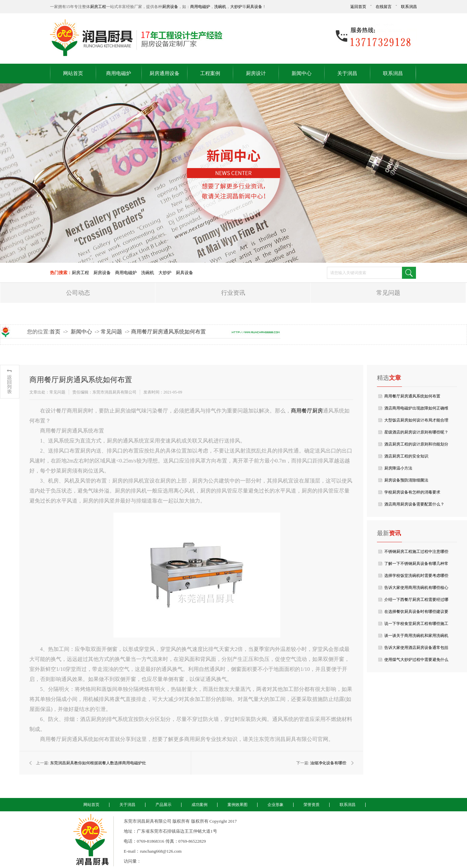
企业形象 (276, 805)
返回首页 (358, 7)
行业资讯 (233, 293)
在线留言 (384, 7)
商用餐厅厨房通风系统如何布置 (168, 332)
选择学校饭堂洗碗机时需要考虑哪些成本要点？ (416, 577)
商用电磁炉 (200, 7)
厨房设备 (170, 7)
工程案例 (210, 73)
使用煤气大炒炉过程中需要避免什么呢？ (416, 661)
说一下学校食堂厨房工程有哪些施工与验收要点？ (416, 625)
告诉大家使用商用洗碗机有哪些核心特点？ (416, 589)
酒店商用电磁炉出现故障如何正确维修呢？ (416, 410)
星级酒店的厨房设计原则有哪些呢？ (416, 432)
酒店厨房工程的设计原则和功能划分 (416, 444)
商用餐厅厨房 (307, 411)
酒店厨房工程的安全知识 (406, 456)
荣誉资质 (312, 805)
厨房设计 (256, 73)
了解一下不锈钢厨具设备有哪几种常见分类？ (416, 565)
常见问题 (388, 293)
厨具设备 (254, 7)
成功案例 (199, 805)
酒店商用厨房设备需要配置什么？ (414, 504)
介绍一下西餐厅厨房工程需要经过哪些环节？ (416, 601)
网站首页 (73, 73)
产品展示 (163, 805)
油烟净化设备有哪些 (328, 763)
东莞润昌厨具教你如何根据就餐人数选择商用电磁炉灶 (98, 763)
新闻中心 (302, 73)
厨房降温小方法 (398, 468)
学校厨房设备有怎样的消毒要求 (412, 492)
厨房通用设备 (164, 73)
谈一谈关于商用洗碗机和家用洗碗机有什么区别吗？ (416, 637)
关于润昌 (347, 73)
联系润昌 (409, 7)
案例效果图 (238, 805)
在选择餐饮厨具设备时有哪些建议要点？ (416, 613)
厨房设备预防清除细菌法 (406, 480)
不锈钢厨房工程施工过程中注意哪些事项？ (416, 553)
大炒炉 (236, 7)
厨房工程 (98, 7)
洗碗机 (220, 7)
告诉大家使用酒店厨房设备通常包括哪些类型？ (416, 649)
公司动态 (78, 293)
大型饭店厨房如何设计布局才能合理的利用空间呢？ (416, 422)
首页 (55, 332)
